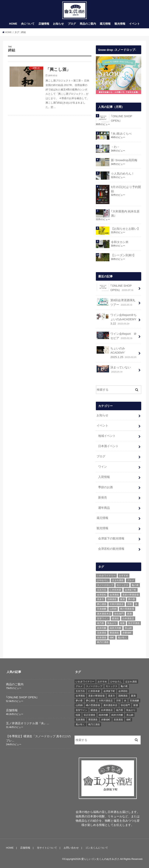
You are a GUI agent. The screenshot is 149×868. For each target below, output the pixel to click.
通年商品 (104, 508)
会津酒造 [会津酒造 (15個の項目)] (114, 595)
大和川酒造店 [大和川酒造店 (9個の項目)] (117, 604)
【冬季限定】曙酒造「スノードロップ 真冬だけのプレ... (38, 738)
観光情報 (120, 24)
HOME (13, 24)
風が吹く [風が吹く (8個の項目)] (122, 637)
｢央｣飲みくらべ (121, 134)
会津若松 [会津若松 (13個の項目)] (102, 595)
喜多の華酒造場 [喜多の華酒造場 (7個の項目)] (131, 595)
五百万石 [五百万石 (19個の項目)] (102, 590)
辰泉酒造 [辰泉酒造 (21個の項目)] (102, 637)
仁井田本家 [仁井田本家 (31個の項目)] (115, 590)
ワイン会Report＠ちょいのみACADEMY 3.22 (118, 319)
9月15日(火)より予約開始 (126, 189)
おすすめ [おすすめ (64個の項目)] (124, 575)
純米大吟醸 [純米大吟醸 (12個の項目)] (115, 628)
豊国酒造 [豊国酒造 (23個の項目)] (114, 633)
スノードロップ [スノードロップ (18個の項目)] (105, 585)
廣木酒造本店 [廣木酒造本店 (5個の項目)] (104, 614)
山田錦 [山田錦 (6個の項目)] (113, 609)
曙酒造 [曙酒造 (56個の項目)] (115, 618)
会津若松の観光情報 (111, 549)
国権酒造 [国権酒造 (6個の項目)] (112, 599)
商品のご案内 (88, 24)
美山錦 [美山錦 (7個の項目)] (128, 628)
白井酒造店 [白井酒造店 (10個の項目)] (128, 618)
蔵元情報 (105, 24)
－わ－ (115, 147)
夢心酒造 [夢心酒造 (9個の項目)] (102, 604)
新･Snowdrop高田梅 (124, 160)
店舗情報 (44, 24)
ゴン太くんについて (97, 848)
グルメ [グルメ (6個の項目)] (131, 580)
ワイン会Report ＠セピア (117, 336)
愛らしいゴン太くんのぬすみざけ (100, 859)
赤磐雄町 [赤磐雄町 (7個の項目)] (127, 633)
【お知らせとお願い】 (125, 229)
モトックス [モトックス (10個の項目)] (122, 585)
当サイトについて (47, 848)
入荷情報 (104, 477)
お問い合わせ (71, 848)
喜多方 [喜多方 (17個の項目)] (100, 599)
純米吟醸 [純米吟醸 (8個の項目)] (102, 628)
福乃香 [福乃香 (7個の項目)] (100, 623)
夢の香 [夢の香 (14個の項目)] (132, 599)
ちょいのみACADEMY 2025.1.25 (117, 353)
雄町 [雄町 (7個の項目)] (112, 637)
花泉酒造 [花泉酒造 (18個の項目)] (102, 633)
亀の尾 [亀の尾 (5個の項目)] (135, 585)
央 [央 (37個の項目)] (136, 604)
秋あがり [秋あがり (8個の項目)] (112, 623)
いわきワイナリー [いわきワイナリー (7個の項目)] (106, 575)
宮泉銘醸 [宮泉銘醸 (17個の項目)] (102, 609)
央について (28, 24)
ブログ (72, 24)
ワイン (103, 466)
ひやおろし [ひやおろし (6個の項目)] (103, 580)
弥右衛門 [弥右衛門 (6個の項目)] (119, 614)
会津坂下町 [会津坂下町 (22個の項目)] (131, 590)
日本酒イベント (108, 446)
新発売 (103, 497)
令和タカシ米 (120, 242)
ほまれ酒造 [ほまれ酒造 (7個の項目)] (118, 580)
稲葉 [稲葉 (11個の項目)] (122, 623)
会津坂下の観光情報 (111, 538)
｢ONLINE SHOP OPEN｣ (121, 119)
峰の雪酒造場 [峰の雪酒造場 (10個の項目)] (127, 609)
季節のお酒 (105, 487)
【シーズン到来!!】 (123, 255)
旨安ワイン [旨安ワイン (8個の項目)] (103, 618)
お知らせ (58, 24)
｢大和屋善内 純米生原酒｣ (125, 214)
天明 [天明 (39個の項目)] (129, 604)
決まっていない (114, 369)
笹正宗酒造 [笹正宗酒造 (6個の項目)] (134, 623)
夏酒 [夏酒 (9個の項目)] (122, 599)
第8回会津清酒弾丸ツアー (116, 302)
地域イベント (107, 436)
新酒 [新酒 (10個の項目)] (129, 614)
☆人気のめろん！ (122, 174)
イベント (134, 24)
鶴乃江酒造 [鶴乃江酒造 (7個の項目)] (103, 642)
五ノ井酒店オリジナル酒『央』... (28, 723)
